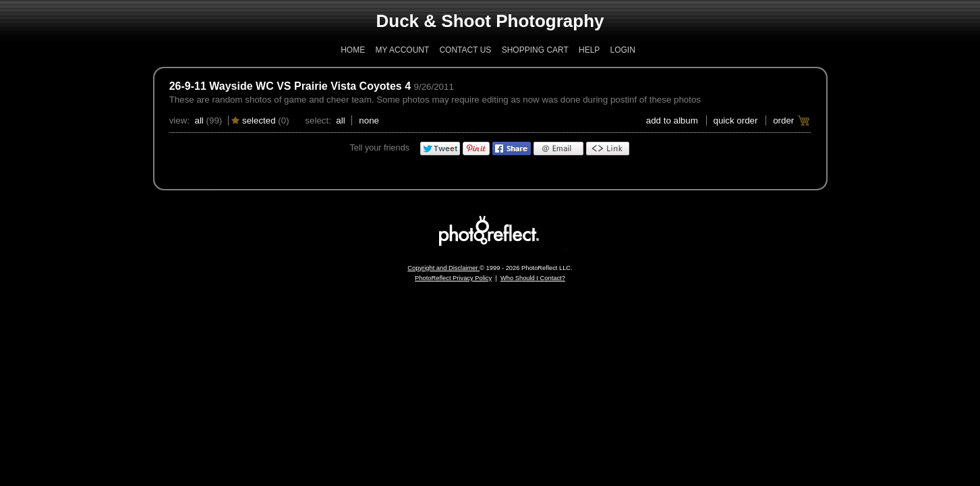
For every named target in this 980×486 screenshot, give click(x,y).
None (369, 120)
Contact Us (465, 50)
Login (622, 50)
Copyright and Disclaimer (443, 268)
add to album (672, 120)
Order (783, 120)
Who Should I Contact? (533, 278)
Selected (259, 120)
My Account (403, 50)
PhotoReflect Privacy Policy (453, 278)
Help (589, 50)
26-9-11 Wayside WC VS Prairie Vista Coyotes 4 (290, 86)
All (199, 120)
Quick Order (736, 120)
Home (353, 50)
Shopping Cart (535, 50)
